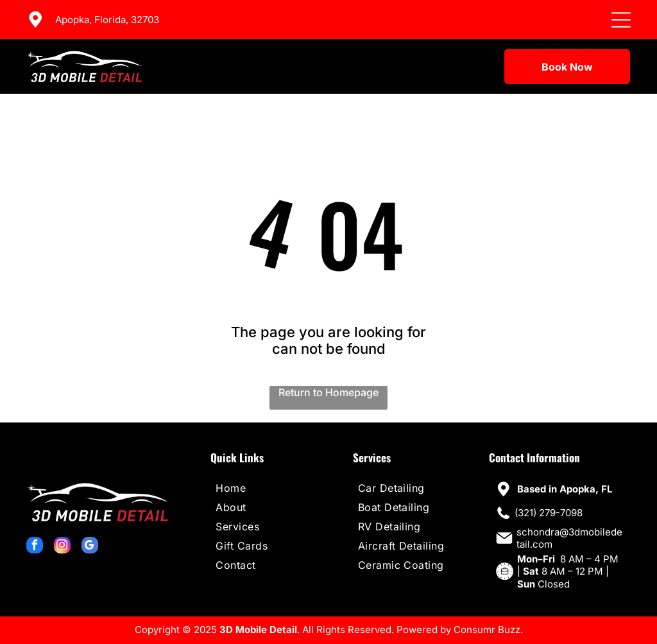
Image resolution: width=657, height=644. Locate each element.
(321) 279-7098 (549, 513)
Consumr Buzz (487, 630)
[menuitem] (266, 488)
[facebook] (35, 547)
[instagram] (62, 547)
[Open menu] (621, 20)
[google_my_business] (90, 547)
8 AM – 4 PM (589, 559)
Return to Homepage (328, 392)
